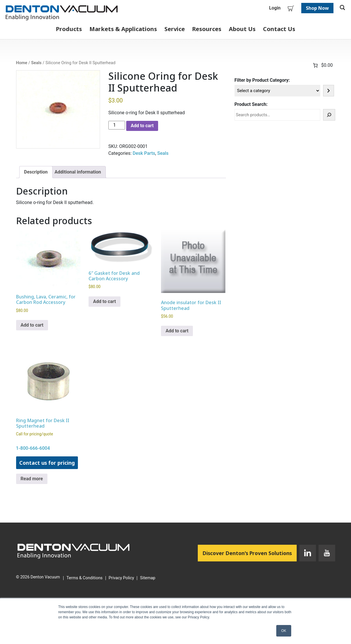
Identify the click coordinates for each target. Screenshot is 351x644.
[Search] (329, 115)
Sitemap (148, 578)
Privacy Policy (121, 578)
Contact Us (279, 29)
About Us (242, 29)
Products (69, 29)
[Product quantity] (117, 125)
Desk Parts (144, 153)
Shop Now (317, 8)
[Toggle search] (342, 8)
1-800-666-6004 (33, 448)
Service (175, 29)
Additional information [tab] (78, 172)
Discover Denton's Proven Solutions (250, 553)
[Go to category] (329, 91)
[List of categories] (277, 91)
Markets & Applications (123, 29)
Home (22, 63)
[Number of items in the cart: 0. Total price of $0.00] (322, 65)
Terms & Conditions (84, 578)
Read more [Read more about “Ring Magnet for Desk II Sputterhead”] (32, 479)
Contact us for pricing (47, 463)
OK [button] (284, 631)
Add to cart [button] (32, 325)
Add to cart (142, 126)
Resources (207, 29)
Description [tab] (36, 172)
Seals (36, 63)
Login (275, 8)
